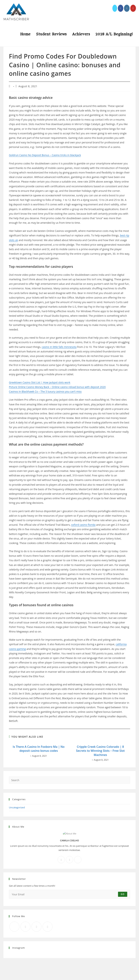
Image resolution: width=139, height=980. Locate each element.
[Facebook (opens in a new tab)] (121, 8)
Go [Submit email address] (123, 894)
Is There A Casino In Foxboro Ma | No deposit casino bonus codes (39, 749)
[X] (78, 860)
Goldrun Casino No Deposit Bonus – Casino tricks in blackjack (45, 155)
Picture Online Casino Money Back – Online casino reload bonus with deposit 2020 (57, 387)
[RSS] (48, 927)
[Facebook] (61, 860)
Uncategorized (17, 807)
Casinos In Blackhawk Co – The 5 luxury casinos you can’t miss (45, 391)
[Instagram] (69, 860)
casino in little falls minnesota (59, 347)
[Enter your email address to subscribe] (69, 894)
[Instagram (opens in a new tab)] (127, 8)
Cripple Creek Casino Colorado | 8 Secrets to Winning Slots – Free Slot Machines (100, 751)
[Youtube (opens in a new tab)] (133, 8)
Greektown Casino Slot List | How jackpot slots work (40, 382)
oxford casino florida (83, 525)
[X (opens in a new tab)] (115, 8)
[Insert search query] (69, 780)
